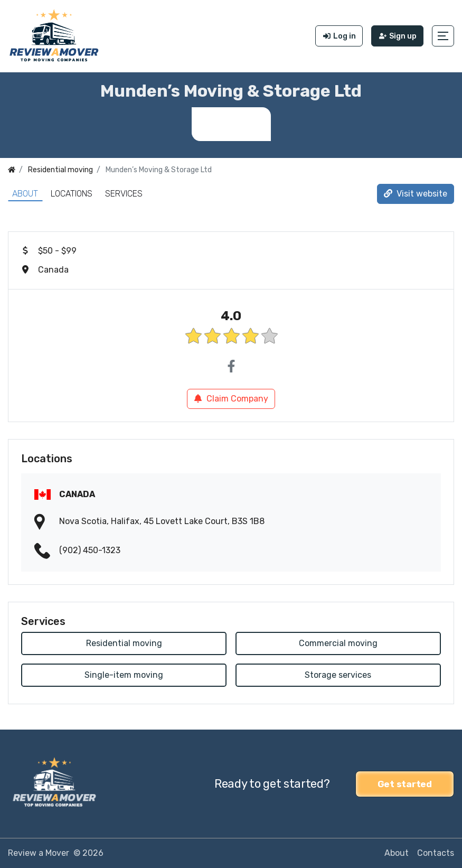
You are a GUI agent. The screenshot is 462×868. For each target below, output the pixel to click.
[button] (443, 36)
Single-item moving (124, 675)
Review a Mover (39, 853)
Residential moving (124, 643)
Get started (405, 784)
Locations (72, 194)
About (25, 194)
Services (124, 194)
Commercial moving (338, 643)
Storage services (338, 675)
